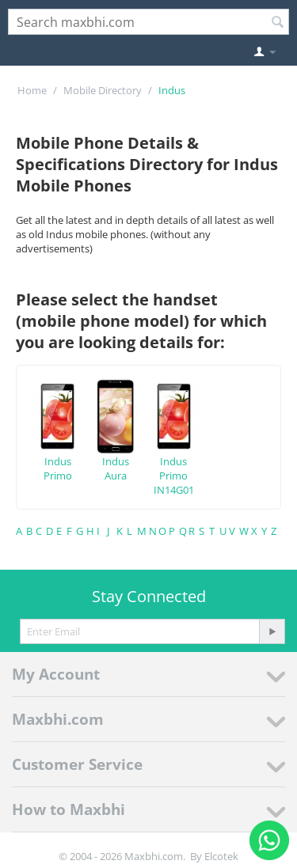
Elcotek (221, 856)
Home (32, 90)
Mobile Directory (103, 90)
